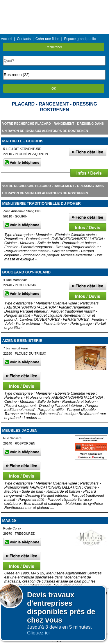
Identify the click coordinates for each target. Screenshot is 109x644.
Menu (54, 4)
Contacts (24, 39)
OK (54, 88)
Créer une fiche (47, 39)
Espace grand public (80, 39)
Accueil (7, 39)
